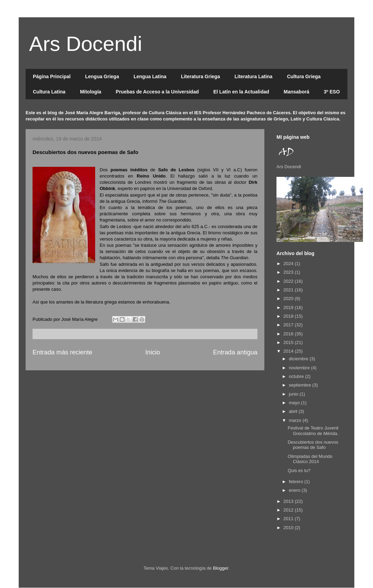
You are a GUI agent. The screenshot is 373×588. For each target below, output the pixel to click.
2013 (289, 501)
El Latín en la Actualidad (241, 92)
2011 (289, 519)
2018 (289, 316)
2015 (289, 342)
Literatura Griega (201, 76)
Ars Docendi (86, 44)
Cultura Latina (49, 92)
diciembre (299, 359)
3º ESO (332, 92)
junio (294, 394)
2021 (289, 290)
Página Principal (52, 76)
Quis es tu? (299, 471)
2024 (289, 264)
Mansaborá (297, 92)
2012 (289, 510)
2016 (289, 334)
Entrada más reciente (62, 352)
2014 (289, 351)
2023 (289, 272)
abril (294, 411)
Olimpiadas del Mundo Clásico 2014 (310, 459)
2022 (289, 281)
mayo (295, 403)
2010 (289, 528)
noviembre (300, 368)
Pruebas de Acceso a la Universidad (157, 92)
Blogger (220, 568)
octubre (297, 376)
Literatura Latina (254, 76)
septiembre (301, 385)
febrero (297, 482)
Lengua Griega (102, 76)
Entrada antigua (235, 352)
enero (295, 490)
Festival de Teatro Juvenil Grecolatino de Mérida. (313, 431)
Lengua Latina (150, 76)
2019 (289, 307)
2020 (289, 298)
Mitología (90, 92)
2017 (289, 325)
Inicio (153, 352)
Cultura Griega (304, 76)
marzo (296, 420)
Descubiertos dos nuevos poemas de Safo (313, 445)
